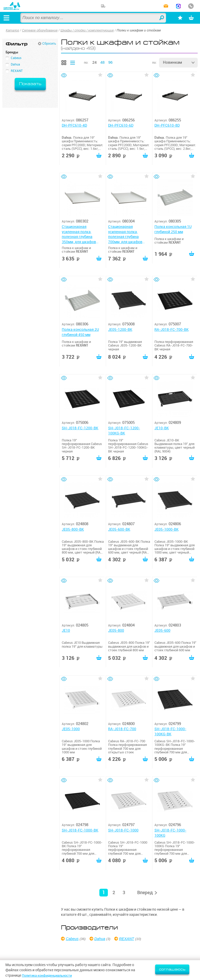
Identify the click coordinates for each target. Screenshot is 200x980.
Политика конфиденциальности (49, 975)
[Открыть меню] (7, 18)
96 (111, 62)
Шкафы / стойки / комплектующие (91, 30)
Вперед (145, 893)
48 (103, 62)
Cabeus (73, 940)
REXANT (129, 940)
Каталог (13, 30)
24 (95, 62)
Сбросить (49, 44)
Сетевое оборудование (41, 30)
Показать (30, 84)
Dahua (101, 940)
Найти (158, 18)
